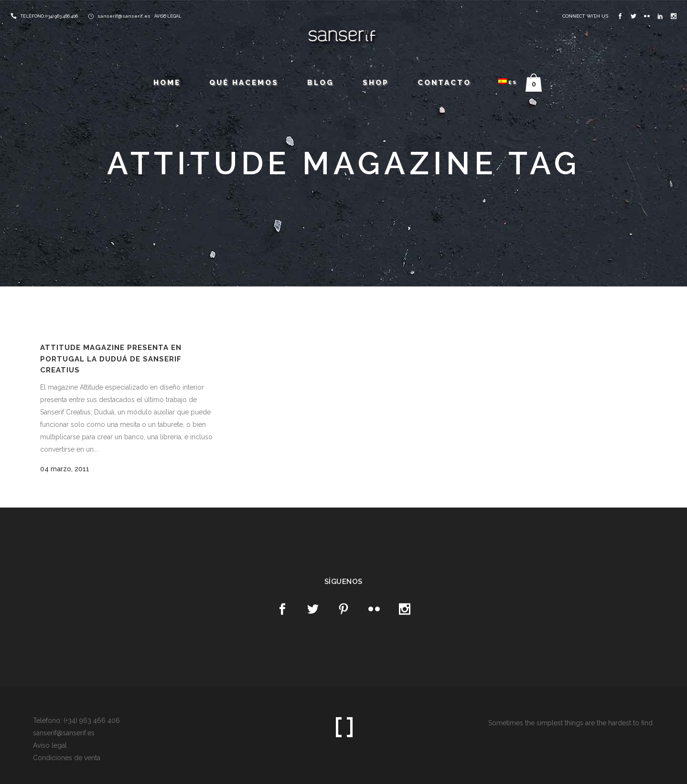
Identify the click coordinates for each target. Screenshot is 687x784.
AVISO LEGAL (168, 16)
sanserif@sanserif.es (124, 16)
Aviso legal (50, 745)
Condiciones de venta (67, 758)
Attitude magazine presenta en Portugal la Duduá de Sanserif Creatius (111, 359)
